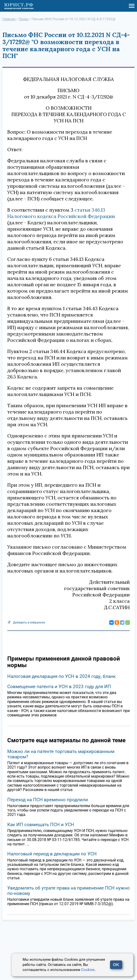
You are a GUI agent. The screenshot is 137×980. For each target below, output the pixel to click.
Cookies (88, 970)
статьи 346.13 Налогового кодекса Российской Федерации (61, 213)
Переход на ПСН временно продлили (48, 800)
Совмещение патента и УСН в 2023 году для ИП (59, 687)
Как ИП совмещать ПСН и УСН (41, 825)
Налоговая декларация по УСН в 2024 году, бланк (61, 676)
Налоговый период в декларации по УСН (52, 854)
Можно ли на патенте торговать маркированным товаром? (61, 754)
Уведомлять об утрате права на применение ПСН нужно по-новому (68, 891)
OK (116, 965)
